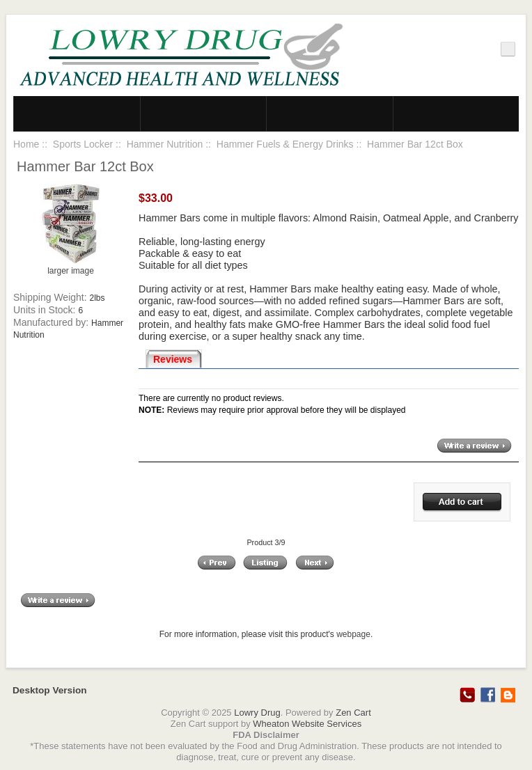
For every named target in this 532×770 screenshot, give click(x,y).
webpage (353, 634)
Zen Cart (353, 713)
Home (26, 144)
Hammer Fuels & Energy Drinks (285, 144)
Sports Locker (83, 144)
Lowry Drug (257, 713)
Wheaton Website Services (307, 724)
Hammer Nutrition (165, 144)
